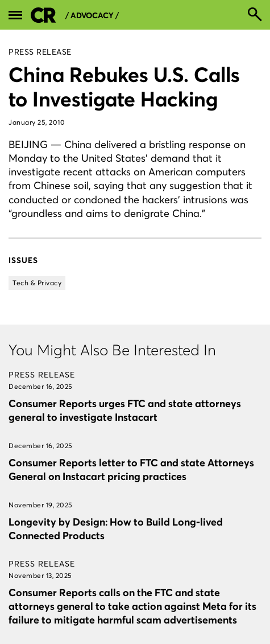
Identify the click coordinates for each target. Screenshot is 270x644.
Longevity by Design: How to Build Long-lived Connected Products (116, 529)
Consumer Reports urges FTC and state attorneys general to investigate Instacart (125, 410)
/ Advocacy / (92, 16)
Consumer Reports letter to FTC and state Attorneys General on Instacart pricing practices (131, 469)
